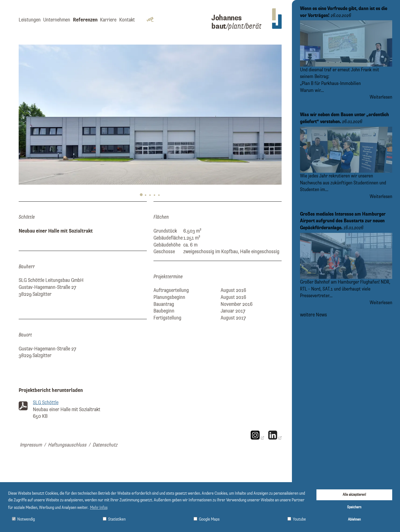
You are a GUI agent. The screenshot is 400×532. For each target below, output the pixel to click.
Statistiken (114, 519)
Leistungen (30, 20)
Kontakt (127, 20)
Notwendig (23, 519)
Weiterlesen (381, 97)
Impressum (31, 445)
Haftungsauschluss (67, 445)
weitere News (314, 314)
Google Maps (207, 519)
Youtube (297, 519)
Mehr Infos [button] (99, 508)
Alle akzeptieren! (354, 495)
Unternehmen (57, 20)
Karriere (108, 20)
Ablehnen (354, 519)
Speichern (354, 507)
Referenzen (85, 20)
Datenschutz (105, 445)
